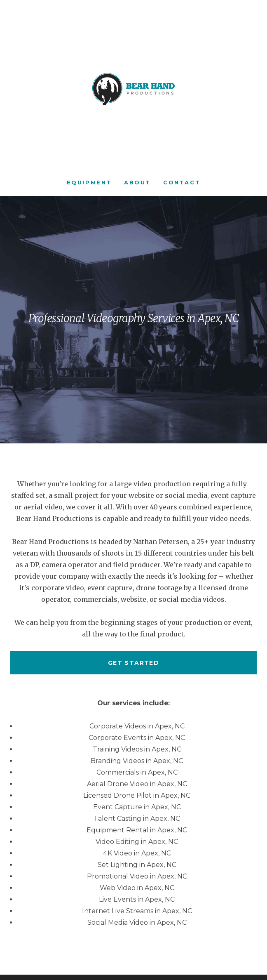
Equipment (89, 182)
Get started (133, 663)
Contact (182, 182)
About (137, 182)
